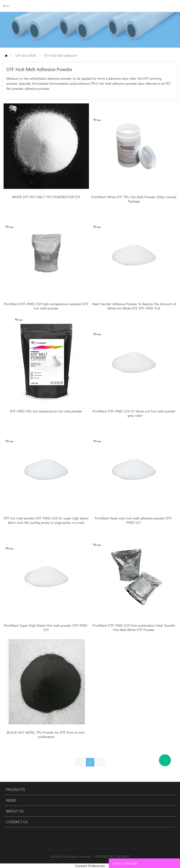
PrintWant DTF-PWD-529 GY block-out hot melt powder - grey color (134, 413)
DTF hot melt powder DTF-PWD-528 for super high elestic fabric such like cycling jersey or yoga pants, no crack (46, 520)
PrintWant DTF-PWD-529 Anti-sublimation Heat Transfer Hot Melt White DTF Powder (134, 628)
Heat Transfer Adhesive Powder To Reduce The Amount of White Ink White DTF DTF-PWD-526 (134, 306)
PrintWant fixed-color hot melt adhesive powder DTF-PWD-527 (134, 520)
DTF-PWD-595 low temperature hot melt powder (46, 411)
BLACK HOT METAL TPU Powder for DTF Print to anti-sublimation (46, 735)
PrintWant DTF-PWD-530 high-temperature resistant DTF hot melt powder (46, 306)
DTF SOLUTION (26, 55)
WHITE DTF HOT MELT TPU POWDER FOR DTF (46, 197)
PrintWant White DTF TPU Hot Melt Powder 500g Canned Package (134, 199)
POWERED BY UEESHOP (112, 856)
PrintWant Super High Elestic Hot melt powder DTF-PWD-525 (46, 628)
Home (6, 56)
